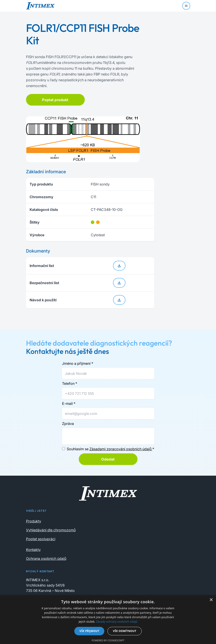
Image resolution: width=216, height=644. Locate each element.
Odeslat (108, 459)
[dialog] (108, 620)
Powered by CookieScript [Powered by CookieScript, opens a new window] (108, 640)
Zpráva (68, 424)
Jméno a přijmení (78, 363)
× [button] (211, 600)
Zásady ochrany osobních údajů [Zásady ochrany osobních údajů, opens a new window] (117, 622)
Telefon (70, 383)
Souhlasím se (110, 449)
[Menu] (186, 6)
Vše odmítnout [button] (124, 631)
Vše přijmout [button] (89, 631)
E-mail (69, 404)
